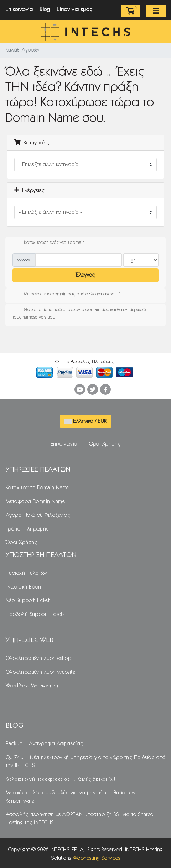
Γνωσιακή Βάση (24, 587)
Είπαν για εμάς (75, 9)
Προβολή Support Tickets (35, 614)
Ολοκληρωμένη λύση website (40, 672)
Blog (45, 9)
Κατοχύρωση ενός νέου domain (49, 243)
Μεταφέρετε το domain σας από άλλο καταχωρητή (67, 294)
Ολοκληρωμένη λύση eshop (38, 659)
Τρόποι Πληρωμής (27, 529)
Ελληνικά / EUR (85, 421)
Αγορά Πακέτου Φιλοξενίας (38, 515)
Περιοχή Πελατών (27, 573)
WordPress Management (33, 686)
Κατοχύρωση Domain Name (37, 488)
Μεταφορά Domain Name (35, 502)
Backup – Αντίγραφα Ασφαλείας (45, 744)
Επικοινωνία (19, 9)
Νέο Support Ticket (28, 601)
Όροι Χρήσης (105, 444)
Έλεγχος (85, 275)
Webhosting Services (97, 858)
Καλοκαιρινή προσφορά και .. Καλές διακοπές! (60, 779)
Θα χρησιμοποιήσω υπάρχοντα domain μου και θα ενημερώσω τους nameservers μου (79, 313)
